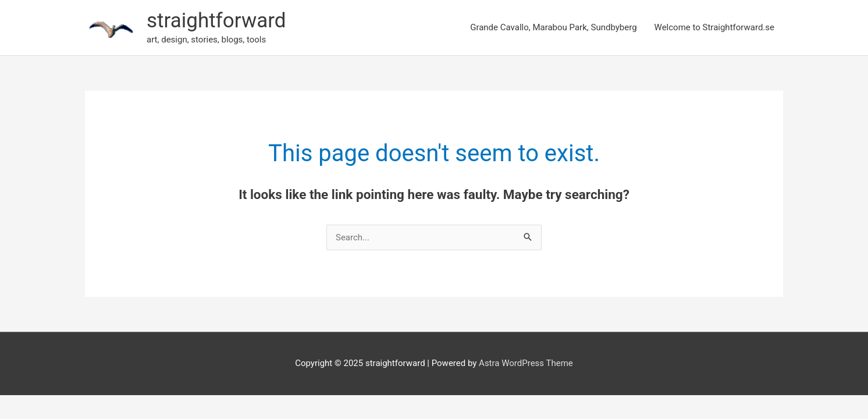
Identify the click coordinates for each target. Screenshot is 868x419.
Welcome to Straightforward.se (714, 27)
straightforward (216, 21)
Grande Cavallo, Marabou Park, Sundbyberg (553, 27)
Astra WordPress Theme (526, 363)
